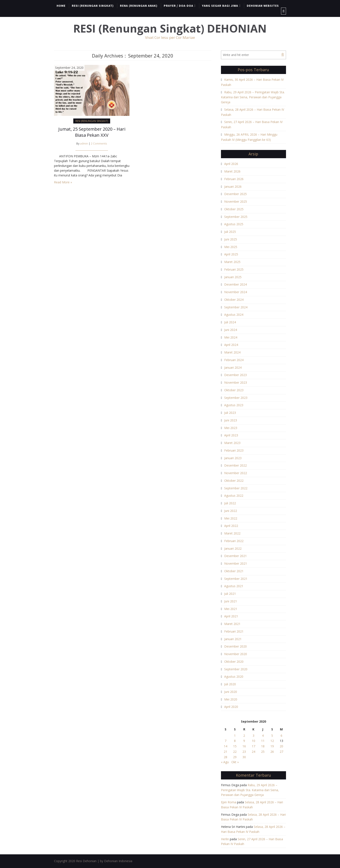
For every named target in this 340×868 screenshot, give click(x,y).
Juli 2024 (230, 322)
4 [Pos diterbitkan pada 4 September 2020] (263, 736)
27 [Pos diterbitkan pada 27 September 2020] (281, 752)
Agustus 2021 (234, 586)
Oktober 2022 (234, 481)
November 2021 (236, 563)
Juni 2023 (231, 420)
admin (84, 144)
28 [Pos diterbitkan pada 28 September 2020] (226, 757)
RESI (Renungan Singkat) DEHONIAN (170, 29)
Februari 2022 (234, 541)
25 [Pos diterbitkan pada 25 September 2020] (263, 752)
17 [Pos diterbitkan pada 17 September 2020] (253, 746)
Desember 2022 (235, 465)
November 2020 (236, 654)
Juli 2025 (230, 232)
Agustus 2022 (234, 496)
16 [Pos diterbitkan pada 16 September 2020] (244, 746)
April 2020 (231, 707)
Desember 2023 (235, 375)
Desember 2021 (235, 556)
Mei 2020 (231, 699)
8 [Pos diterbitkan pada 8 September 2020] (235, 741)
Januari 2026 (233, 187)
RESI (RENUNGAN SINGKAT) (93, 6)
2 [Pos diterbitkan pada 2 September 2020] (244, 736)
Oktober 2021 (234, 571)
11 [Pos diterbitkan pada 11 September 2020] (263, 741)
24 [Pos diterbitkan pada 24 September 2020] (253, 752)
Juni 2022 (231, 511)
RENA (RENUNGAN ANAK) (139, 6)
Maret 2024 (232, 352)
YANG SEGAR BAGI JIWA (220, 6)
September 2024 (236, 307)
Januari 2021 (233, 639)
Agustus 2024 (234, 315)
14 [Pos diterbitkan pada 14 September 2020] (226, 746)
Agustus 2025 (234, 224)
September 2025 (236, 217)
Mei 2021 (231, 609)
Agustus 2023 (234, 405)
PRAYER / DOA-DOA (178, 6)
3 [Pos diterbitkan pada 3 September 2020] (253, 736)
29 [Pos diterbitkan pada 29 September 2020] (235, 757)
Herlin (225, 839)
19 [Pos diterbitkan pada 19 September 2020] (272, 746)
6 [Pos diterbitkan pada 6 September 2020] (281, 736)
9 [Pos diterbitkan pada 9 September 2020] (244, 741)
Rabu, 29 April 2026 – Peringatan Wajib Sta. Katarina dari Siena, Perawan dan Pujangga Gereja (253, 97)
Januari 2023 (233, 458)
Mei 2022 (231, 518)
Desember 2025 (235, 194)
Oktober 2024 (234, 300)
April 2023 (231, 435)
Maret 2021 (232, 624)
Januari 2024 (233, 367)
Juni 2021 (231, 601)
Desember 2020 (235, 646)
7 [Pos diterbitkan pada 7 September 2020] (226, 741)
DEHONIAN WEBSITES (263, 6)
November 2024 (236, 292)
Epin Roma (229, 802)
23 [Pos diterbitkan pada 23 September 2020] (244, 752)
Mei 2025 (231, 247)
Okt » (235, 762)
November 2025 (236, 201)
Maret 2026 (232, 171)
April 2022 (231, 526)
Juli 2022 (230, 503)
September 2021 (236, 579)
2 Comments (99, 144)
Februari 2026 (234, 179)
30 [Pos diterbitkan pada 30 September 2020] (244, 757)
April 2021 (231, 616)
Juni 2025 (231, 239)
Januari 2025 (233, 277)
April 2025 (231, 254)
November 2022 (236, 473)
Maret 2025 (232, 262)
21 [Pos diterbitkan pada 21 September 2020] (226, 752)
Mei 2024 (231, 337)
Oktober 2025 (234, 209)
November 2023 (236, 382)
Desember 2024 (235, 284)
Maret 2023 (232, 443)
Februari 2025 (234, 269)
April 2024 (231, 345)
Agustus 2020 (234, 676)
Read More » (63, 182)
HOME (61, 6)
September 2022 (236, 488)
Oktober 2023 (234, 390)
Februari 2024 (234, 360)
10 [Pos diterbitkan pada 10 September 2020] (253, 741)
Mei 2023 (231, 428)
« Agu (225, 762)
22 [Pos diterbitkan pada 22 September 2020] (235, 752)
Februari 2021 (234, 631)
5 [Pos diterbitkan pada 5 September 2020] (272, 736)
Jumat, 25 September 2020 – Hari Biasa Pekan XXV (92, 132)
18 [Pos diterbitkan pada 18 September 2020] (263, 746)
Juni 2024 (231, 330)
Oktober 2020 (234, 662)
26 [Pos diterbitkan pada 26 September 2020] (272, 752)
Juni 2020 (231, 692)
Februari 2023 (234, 450)
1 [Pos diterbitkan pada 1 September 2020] (235, 736)
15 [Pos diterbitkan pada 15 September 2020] (235, 746)
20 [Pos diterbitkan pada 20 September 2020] (281, 746)
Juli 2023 (230, 413)
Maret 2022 (232, 533)
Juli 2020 (230, 684)
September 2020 (236, 669)
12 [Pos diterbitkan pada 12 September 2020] (272, 741)
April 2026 (231, 164)
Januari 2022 (233, 548)
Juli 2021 (230, 594)
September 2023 (236, 398)
